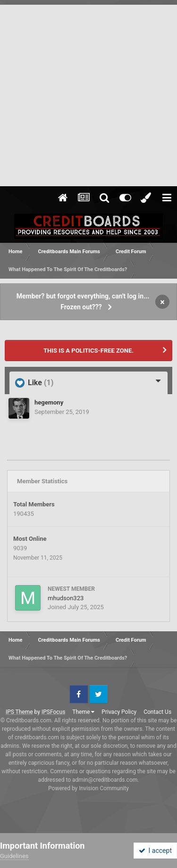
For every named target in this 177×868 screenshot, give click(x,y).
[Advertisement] (88, 93)
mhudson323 (66, 598)
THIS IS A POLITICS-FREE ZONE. (88, 351)
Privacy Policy (119, 712)
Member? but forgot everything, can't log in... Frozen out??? (83, 302)
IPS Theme (19, 712)
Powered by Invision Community (88, 788)
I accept (155, 851)
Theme (83, 712)
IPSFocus (53, 712)
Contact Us (157, 712)
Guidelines (14, 856)
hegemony (49, 402)
